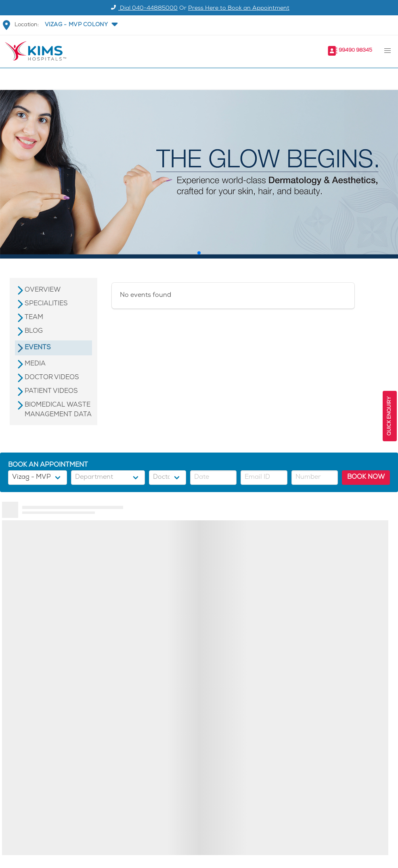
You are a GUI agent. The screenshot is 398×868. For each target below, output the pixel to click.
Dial (143, 9)
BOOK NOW (366, 477)
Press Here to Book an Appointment (239, 9)
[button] (80, 25)
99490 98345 (355, 51)
